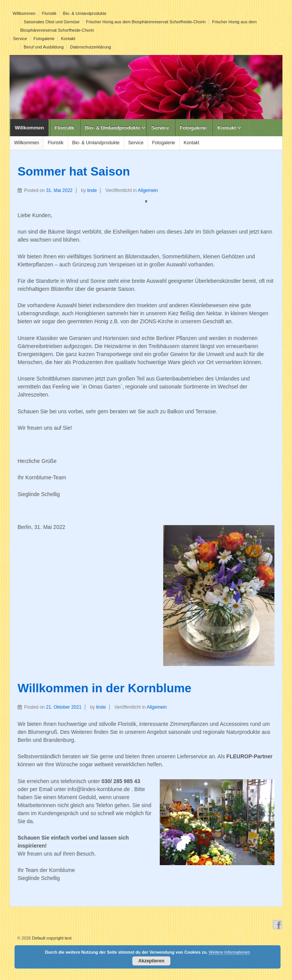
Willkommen (24, 13)
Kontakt (68, 39)
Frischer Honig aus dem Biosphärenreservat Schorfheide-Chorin (146, 22)
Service (20, 39)
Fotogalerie (44, 39)
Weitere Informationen (229, 952)
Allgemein (148, 190)
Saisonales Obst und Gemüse (52, 22)
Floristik (49, 13)
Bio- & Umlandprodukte (85, 13)
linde (92, 190)
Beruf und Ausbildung (44, 47)
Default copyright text (51, 938)
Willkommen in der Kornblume (105, 688)
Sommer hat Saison (74, 171)
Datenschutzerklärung (90, 47)
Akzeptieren (151, 961)
